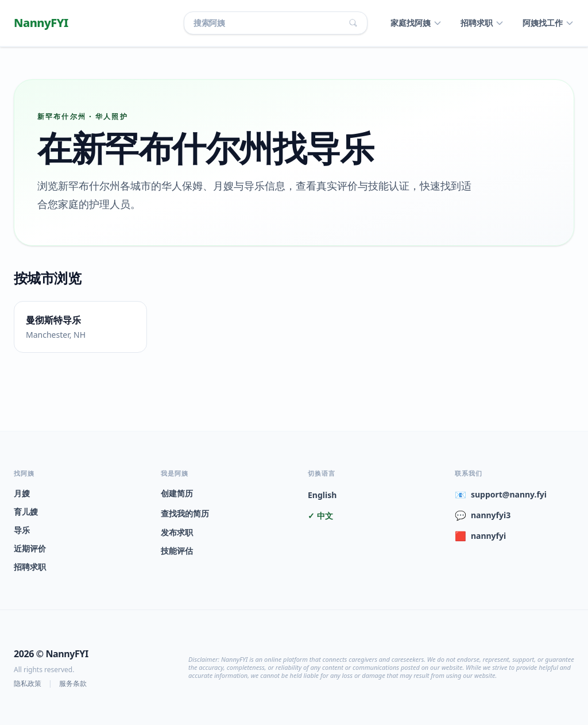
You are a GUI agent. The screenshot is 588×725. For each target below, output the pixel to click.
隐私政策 (28, 684)
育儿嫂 (26, 512)
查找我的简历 (185, 513)
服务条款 (73, 684)
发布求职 (177, 532)
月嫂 (22, 493)
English (322, 495)
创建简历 (177, 493)
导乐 (22, 530)
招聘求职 (30, 567)
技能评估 (177, 551)
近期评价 (30, 548)
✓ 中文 (320, 516)
